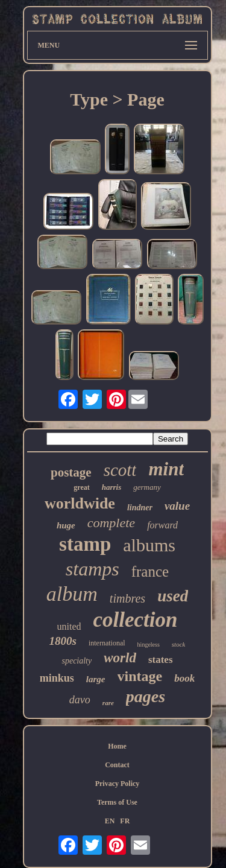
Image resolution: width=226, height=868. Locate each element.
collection (136, 620)
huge (66, 525)
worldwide (80, 503)
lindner (140, 508)
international (107, 643)
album (72, 594)
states (161, 660)
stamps (93, 569)
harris (112, 487)
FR (125, 821)
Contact (117, 765)
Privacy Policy (118, 784)
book (184, 678)
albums (149, 545)
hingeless (149, 645)
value (177, 506)
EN (110, 821)
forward (162, 525)
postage (71, 472)
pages (146, 696)
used (173, 596)
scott (120, 470)
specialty (77, 661)
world (120, 658)
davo (80, 700)
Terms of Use (117, 802)
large (96, 679)
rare (108, 703)
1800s (63, 641)
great (81, 487)
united (69, 626)
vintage (140, 676)
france (150, 572)
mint (166, 469)
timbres (127, 598)
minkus (57, 678)
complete (111, 523)
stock (179, 644)
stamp (85, 544)
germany (147, 487)
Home (117, 746)
